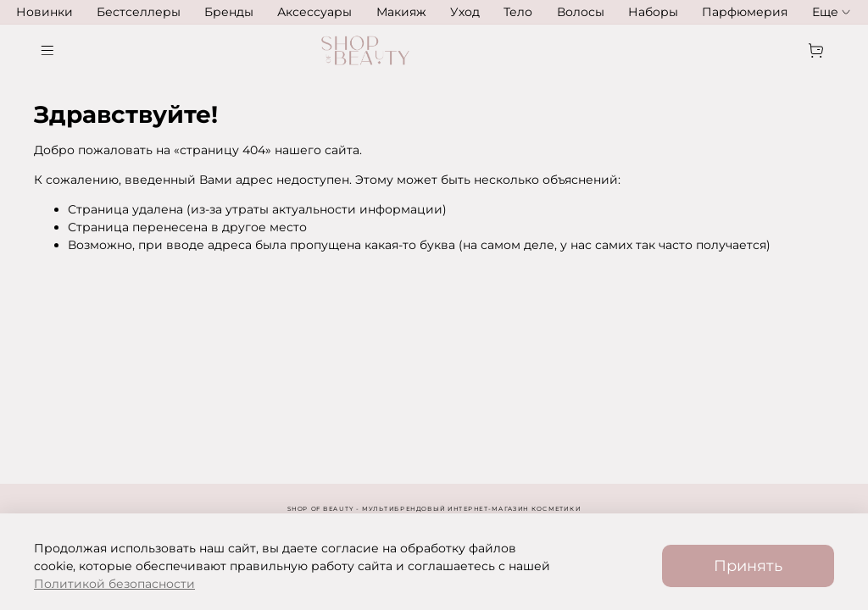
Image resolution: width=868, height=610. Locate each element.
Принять (748, 566)
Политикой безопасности (114, 584)
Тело (518, 12)
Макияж (401, 12)
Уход (465, 12)
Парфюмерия (745, 12)
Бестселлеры (139, 12)
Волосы (581, 12)
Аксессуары (314, 12)
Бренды (229, 12)
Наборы (653, 12)
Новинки (45, 12)
